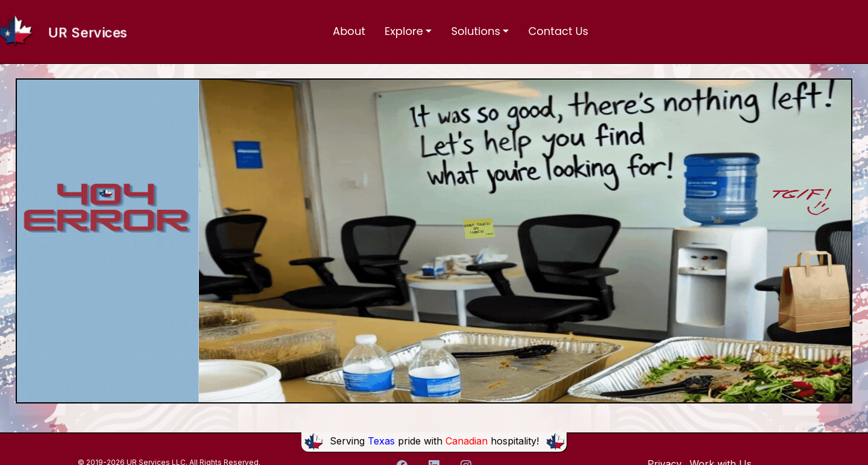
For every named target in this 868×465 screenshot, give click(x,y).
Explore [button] (404, 31)
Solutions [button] (475, 31)
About (349, 31)
